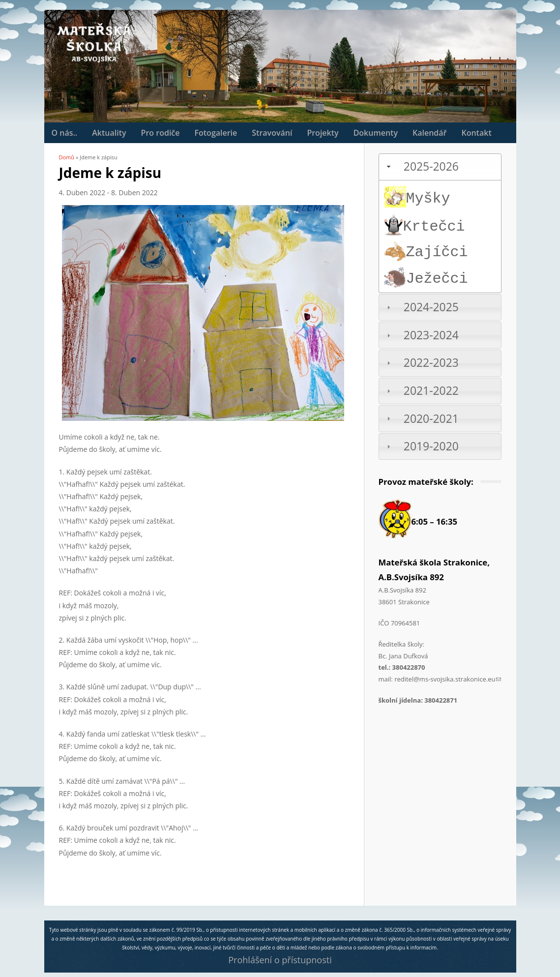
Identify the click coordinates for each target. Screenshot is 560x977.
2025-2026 (431, 166)
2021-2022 (431, 391)
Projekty (323, 133)
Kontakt (476, 133)
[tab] (440, 167)
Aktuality (109, 133)
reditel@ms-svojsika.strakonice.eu (448, 679)
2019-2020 (431, 446)
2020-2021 (431, 419)
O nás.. (65, 133)
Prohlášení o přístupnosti (280, 960)
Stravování (272, 133)
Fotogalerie (216, 133)
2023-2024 (431, 335)
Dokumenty (376, 133)
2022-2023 (431, 363)
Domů (67, 157)
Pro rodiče (161, 133)
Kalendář (429, 133)
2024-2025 (431, 307)
